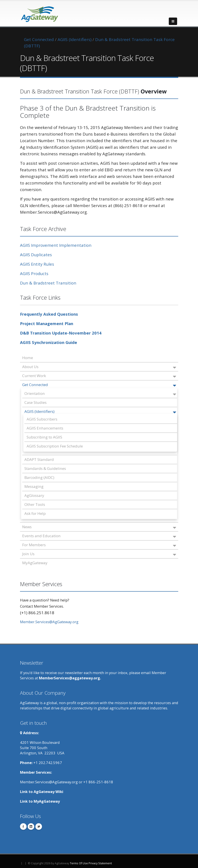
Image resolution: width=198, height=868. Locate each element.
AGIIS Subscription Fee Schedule (55, 446)
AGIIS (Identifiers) (100, 412)
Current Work (99, 376)
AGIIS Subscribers (42, 419)
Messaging (34, 486)
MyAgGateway (35, 563)
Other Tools (35, 504)
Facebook (23, 827)
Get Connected (99, 385)
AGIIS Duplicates (36, 255)
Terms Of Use (79, 863)
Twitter (39, 827)
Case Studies (35, 402)
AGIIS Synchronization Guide (49, 342)
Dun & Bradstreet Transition (48, 283)
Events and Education (99, 536)
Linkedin (31, 827)
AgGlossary (34, 495)
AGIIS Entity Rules (37, 264)
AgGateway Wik (48, 792)
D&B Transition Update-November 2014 (61, 333)
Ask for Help (35, 513)
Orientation (100, 394)
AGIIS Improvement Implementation (56, 245)
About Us (99, 367)
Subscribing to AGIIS (44, 437)
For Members (99, 545)
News (99, 527)
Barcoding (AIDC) (39, 477)
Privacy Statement (100, 863)
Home (28, 358)
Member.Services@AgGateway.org (49, 622)
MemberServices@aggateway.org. (70, 678)
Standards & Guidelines (45, 468)
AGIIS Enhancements (45, 428)
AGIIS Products (34, 273)
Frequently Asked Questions (49, 314)
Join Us (99, 554)
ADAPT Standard (39, 459)
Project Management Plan (47, 323)
